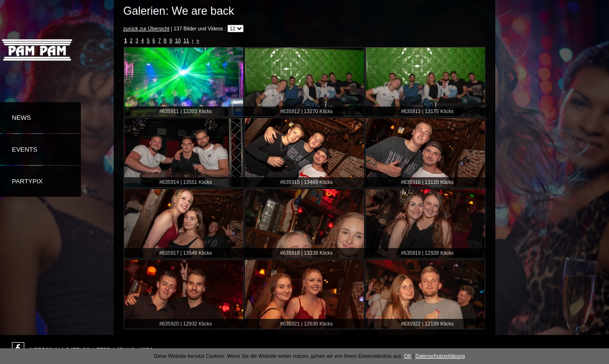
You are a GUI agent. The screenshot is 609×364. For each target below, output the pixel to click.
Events (25, 149)
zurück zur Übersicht (146, 29)
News (21, 118)
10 (178, 40)
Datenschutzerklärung (440, 356)
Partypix (27, 181)
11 (187, 40)
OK (408, 356)
